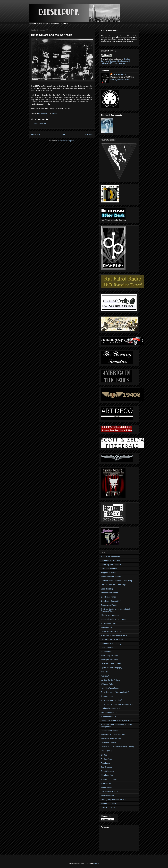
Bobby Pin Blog (107, 589)
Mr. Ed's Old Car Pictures (111, 680)
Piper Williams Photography (111, 668)
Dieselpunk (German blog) (111, 601)
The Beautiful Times (109, 623)
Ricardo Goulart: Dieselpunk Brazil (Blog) (117, 581)
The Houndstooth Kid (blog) (111, 700)
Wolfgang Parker (107, 684)
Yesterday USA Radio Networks (113, 735)
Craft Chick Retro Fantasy (111, 664)
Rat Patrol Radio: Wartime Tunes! (114, 619)
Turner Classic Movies (109, 804)
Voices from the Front (109, 569)
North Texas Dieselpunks (110, 556)
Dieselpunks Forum (108, 597)
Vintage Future (107, 787)
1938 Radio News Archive (111, 577)
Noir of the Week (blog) (110, 688)
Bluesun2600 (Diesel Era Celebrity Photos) (117, 747)
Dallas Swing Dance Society (112, 631)
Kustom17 (105, 676)
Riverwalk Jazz (107, 783)
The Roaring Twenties (109, 656)
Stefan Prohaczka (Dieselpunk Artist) (115, 692)
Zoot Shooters (106, 767)
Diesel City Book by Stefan (111, 565)
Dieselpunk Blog (107, 775)
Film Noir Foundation (109, 712)
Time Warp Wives (108, 627)
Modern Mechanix (108, 795)
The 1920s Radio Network (111, 739)
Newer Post (36, 134)
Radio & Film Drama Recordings (113, 585)
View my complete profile (120, 80)
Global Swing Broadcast (110, 615)
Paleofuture (105, 763)
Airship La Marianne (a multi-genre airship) (117, 720)
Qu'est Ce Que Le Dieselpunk (112, 639)
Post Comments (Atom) (67, 141)
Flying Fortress (107, 751)
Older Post (88, 134)
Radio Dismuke (107, 648)
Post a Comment (40, 124)
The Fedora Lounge (108, 716)
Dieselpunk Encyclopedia (110, 560)
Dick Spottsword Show (109, 791)
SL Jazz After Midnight (109, 605)
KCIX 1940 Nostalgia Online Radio (114, 635)
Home (62, 134)
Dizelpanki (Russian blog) (111, 708)
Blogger (96, 863)
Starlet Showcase (108, 771)
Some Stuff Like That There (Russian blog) (117, 704)
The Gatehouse (107, 696)
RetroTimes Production (110, 731)
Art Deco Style (106, 652)
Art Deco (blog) (107, 759)
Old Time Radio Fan (109, 743)
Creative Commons (108, 808)
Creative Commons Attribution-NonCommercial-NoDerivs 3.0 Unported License (116, 61)
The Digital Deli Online (109, 660)
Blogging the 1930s (108, 573)
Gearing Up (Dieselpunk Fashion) (114, 799)
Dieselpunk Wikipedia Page (111, 644)
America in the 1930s (109, 779)
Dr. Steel (104, 755)
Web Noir (104, 672)
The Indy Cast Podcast (110, 593)
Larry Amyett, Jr (120, 74)
